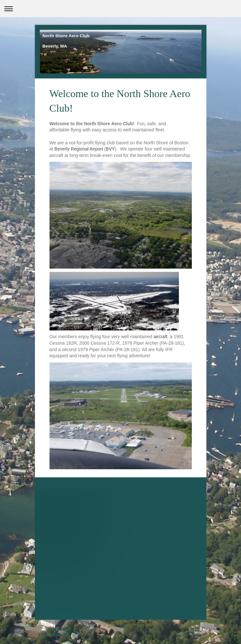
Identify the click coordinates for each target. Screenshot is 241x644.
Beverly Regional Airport (79, 149)
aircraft (161, 337)
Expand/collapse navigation (120, 9)
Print (49, 629)
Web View (191, 634)
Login (195, 629)
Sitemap (66, 629)
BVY (110, 149)
